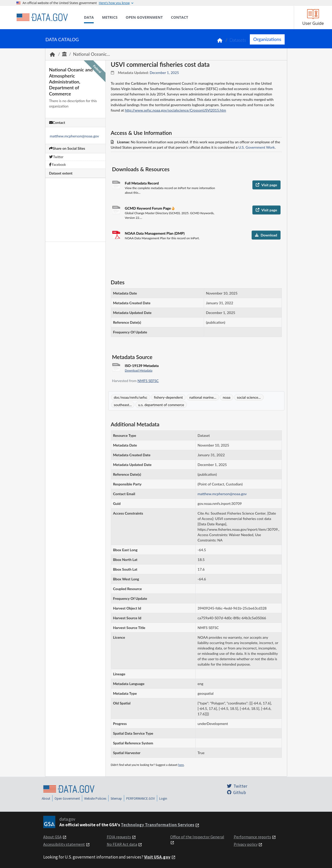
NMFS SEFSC (148, 381)
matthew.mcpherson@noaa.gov (74, 136)
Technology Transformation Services (158, 825)
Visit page (266, 185)
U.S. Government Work (257, 147)
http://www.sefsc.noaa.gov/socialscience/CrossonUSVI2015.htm (175, 110)
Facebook (58, 165)
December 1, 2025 (164, 73)
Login (163, 799)
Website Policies (95, 799)
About (46, 799)
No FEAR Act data (122, 844)
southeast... (123, 405)
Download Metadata (139, 370)
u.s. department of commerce (161, 405)
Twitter (56, 157)
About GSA (52, 837)
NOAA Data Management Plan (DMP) (155, 233)
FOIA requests (119, 837)
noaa (227, 397)
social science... (249, 397)
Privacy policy (246, 844)
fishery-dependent (168, 397)
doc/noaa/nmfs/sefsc (131, 397)
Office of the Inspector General (197, 837)
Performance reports (252, 837)
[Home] (42, 17)
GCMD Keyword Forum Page (148, 208)
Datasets (238, 40)
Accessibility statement (64, 844)
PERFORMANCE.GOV (141, 799)
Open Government (67, 799)
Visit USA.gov (157, 857)
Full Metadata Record (142, 183)
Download (266, 235)
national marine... (203, 397)
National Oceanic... (91, 54)
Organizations (267, 39)
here (181, 765)
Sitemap (116, 799)
